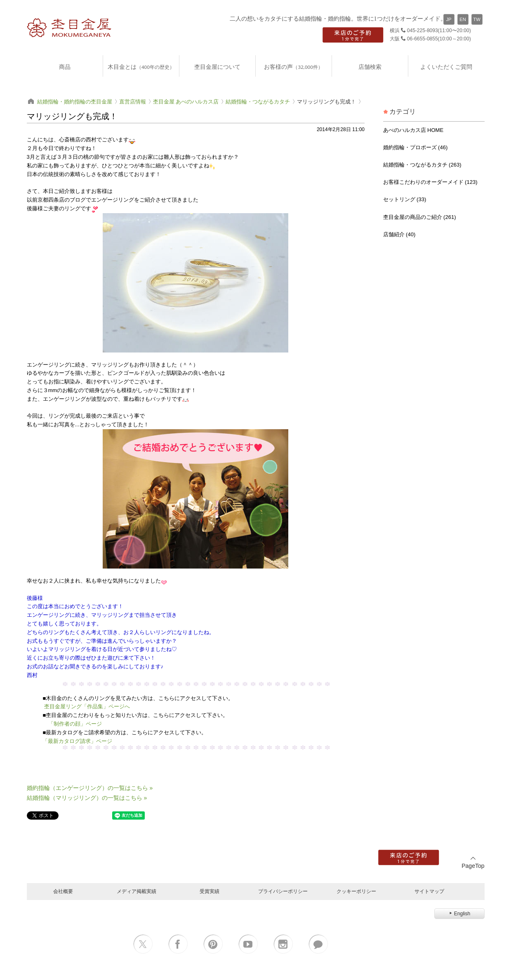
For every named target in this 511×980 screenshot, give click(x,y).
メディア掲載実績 (137, 891)
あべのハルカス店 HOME (413, 130)
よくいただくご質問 (446, 67)
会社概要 (63, 891)
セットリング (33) (405, 199)
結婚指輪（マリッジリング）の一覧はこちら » (87, 798)
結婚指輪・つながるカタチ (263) (422, 165)
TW (477, 19)
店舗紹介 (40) (399, 234)
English (459, 914)
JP (449, 19)
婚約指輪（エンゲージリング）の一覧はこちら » (90, 788)
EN (463, 19)
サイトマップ (429, 891)
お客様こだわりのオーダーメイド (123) (430, 182)
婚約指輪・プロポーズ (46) (416, 147)
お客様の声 (293, 67)
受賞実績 (210, 891)
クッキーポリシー (356, 891)
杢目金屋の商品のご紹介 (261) (420, 217)
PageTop (473, 862)
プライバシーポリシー (283, 891)
